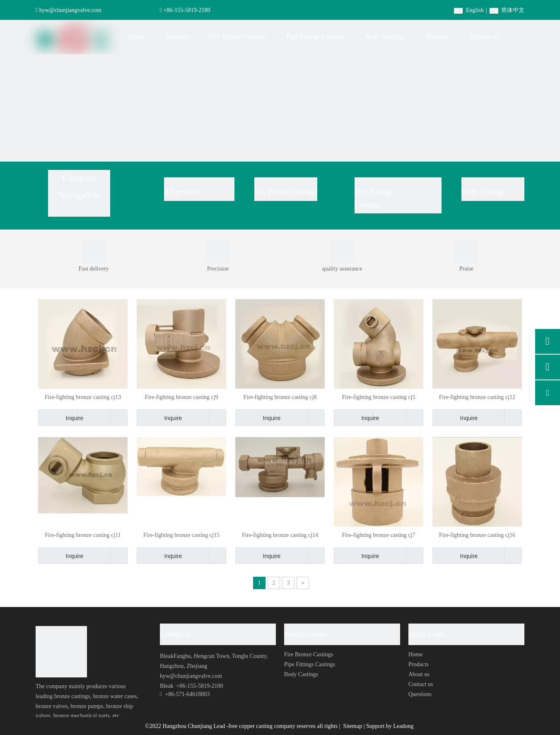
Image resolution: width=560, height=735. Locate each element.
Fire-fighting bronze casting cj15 (181, 535)
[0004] (342, 251)
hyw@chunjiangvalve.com (70, 10)
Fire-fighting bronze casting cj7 (379, 535)
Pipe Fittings (374, 192)
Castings (367, 205)
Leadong (403, 726)
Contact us (421, 684)
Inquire (61, 418)
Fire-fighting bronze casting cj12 (477, 397)
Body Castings (483, 192)
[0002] (466, 251)
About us (419, 674)
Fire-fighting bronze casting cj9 (182, 397)
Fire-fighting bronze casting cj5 (379, 397)
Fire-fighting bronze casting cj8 (280, 397)
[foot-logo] (61, 652)
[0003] (218, 251)
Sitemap (353, 726)
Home (415, 654)
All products (183, 192)
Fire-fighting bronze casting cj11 (83, 535)
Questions (420, 694)
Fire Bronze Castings (286, 192)
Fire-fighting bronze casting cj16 (477, 535)
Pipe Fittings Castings (310, 664)
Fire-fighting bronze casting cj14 (280, 535)
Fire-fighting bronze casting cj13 (83, 397)
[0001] (94, 251)
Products (419, 664)
